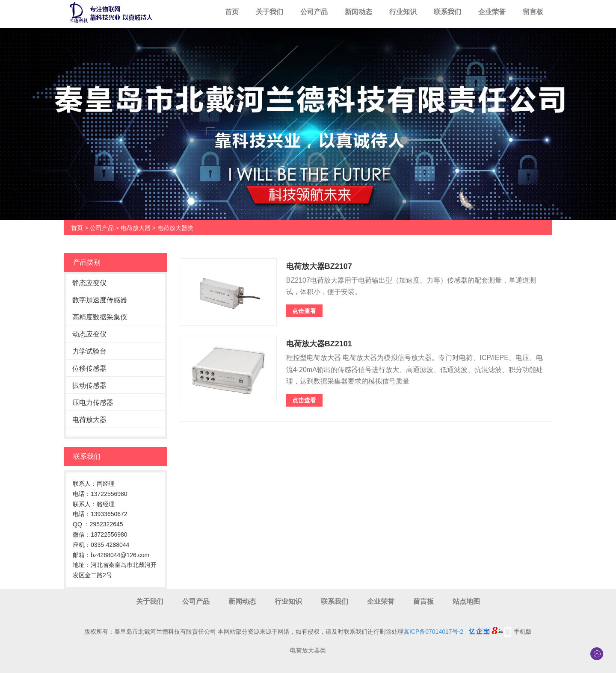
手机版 (523, 632)
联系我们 (447, 12)
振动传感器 (89, 385)
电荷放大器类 (175, 228)
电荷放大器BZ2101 (319, 344)
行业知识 (403, 12)
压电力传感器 (93, 403)
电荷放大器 (136, 228)
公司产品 (314, 12)
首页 (232, 12)
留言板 (533, 12)
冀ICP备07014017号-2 (433, 632)
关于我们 (269, 12)
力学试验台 (89, 351)
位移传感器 (89, 368)
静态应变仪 (89, 283)
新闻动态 (358, 12)
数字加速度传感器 (100, 300)
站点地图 (466, 601)
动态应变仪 (89, 334)
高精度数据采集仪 (100, 317)
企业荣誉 (492, 12)
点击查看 (304, 311)
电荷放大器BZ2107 (319, 266)
